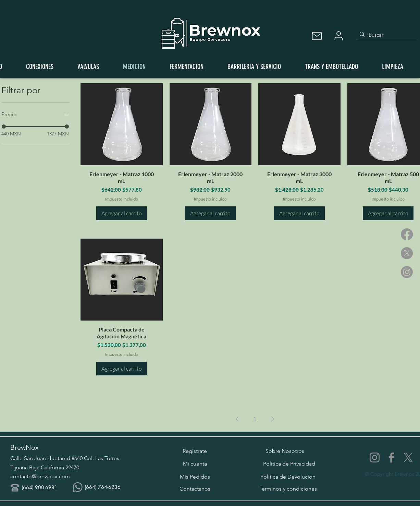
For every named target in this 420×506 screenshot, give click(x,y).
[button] (195, 451)
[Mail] (317, 36)
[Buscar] (386, 35)
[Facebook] (407, 234)
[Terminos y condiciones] (288, 489)
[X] (407, 253)
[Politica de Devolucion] (288, 477)
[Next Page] (273, 419)
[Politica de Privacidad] (289, 464)
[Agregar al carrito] (122, 213)
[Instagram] (407, 272)
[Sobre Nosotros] (285, 451)
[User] (338, 36)
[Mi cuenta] (195, 464)
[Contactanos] (195, 489)
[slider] (67, 126)
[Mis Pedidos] (195, 477)
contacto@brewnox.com (40, 476)
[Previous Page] (237, 419)
